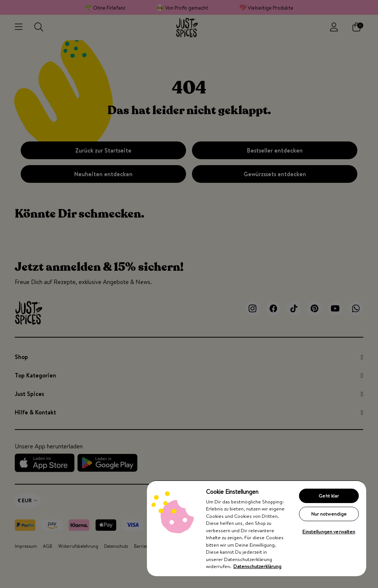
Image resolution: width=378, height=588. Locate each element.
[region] (257, 528)
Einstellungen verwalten (329, 531)
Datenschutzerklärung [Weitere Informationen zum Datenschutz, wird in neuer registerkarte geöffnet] (257, 566)
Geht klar (329, 496)
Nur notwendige (329, 514)
